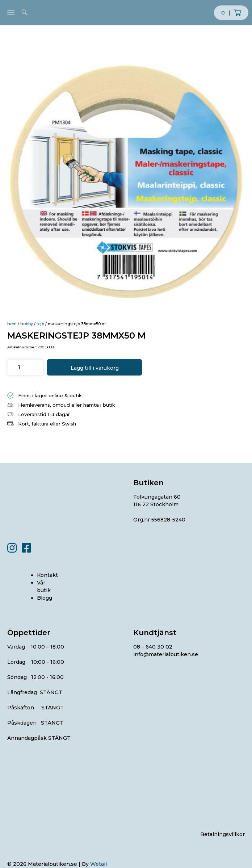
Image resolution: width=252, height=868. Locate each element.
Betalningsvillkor (222, 834)
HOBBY (27, 324)
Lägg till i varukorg (95, 368)
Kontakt (47, 575)
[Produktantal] (19, 367)
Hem (12, 324)
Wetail (98, 864)
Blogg (45, 598)
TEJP (40, 324)
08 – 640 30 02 (153, 647)
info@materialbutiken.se (166, 654)
